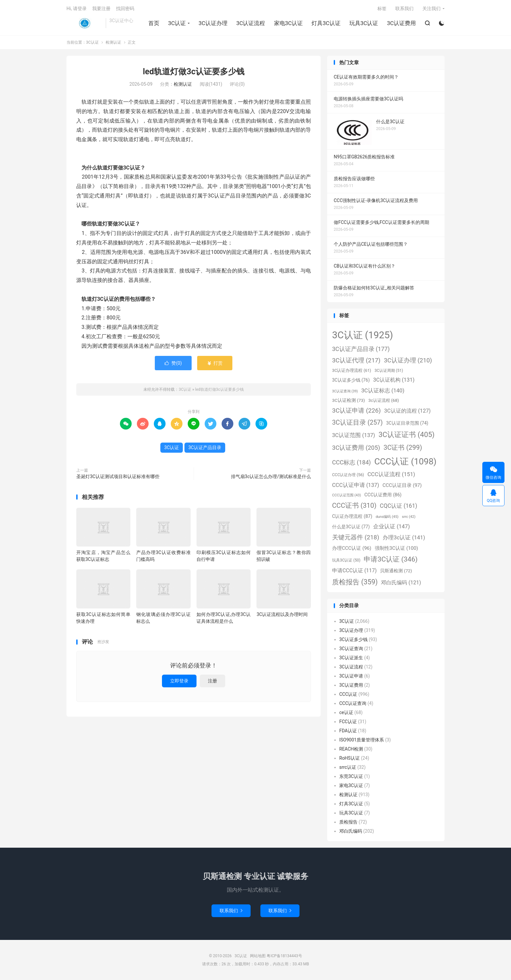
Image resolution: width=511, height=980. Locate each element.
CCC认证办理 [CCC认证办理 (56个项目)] (348, 475)
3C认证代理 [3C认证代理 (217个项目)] (356, 360)
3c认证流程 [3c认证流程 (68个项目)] (384, 400)
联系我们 (404, 8)
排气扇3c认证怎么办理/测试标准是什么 (271, 476)
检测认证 (113, 42)
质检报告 (348, 822)
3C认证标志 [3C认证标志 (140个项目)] (383, 390)
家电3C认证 (289, 23)
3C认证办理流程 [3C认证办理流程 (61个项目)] (352, 370)
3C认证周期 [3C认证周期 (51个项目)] (389, 371)
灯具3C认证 (326, 23)
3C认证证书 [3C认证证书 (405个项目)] (406, 435)
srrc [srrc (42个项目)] (409, 517)
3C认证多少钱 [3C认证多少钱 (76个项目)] (351, 380)
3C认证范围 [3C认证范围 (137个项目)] (354, 435)
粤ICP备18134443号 (284, 956)
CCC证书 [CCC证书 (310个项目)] (354, 505)
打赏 (215, 363)
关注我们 (431, 8)
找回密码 (125, 8)
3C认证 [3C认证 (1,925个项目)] (363, 335)
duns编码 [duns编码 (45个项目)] (387, 517)
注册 (212, 681)
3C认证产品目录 (205, 447)
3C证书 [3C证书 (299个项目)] (403, 447)
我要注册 (101, 8)
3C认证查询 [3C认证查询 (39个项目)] (345, 391)
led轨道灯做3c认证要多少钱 (194, 72)
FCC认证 (348, 722)
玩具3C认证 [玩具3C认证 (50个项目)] (346, 560)
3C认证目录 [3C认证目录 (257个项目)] (357, 423)
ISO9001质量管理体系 (362, 740)
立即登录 (179, 681)
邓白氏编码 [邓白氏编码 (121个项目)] (401, 583)
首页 (154, 23)
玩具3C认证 (364, 23)
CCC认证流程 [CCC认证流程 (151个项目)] (391, 474)
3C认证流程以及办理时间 (282, 614)
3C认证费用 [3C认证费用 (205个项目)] (356, 448)
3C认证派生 (351, 658)
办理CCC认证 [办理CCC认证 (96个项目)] (352, 548)
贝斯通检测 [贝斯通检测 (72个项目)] (396, 571)
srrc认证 (348, 767)
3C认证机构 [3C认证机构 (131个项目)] (394, 380)
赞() (173, 363)
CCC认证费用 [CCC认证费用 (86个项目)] (383, 495)
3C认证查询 (351, 649)
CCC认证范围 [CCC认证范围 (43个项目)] (347, 495)
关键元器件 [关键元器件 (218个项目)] (356, 537)
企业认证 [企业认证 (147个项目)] (392, 526)
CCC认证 (348, 694)
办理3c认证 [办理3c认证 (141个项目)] (404, 537)
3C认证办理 (213, 23)
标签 (382, 8)
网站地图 (258, 956)
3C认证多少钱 (353, 639)
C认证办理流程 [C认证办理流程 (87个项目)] (352, 516)
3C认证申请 (351, 676)
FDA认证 (348, 731)
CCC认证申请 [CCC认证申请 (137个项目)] (356, 485)
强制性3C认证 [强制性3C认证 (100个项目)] (396, 548)
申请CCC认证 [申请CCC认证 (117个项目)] (354, 570)
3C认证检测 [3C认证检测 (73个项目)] (349, 400)
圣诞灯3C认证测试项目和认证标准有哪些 (118, 476)
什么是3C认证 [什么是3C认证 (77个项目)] (351, 527)
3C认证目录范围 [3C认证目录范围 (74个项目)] (407, 423)
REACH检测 (351, 749)
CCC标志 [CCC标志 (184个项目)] (351, 462)
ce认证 (346, 712)
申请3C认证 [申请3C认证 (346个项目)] (391, 559)
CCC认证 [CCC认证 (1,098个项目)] (405, 461)
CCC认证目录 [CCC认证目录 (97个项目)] (402, 485)
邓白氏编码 (351, 831)
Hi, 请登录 (77, 8)
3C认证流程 (251, 23)
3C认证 (84, 23)
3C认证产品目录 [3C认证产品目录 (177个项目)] (361, 349)
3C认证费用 (401, 23)
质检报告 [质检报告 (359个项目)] (355, 582)
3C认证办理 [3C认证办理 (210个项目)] (408, 360)
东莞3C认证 (351, 776)
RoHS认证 (350, 758)
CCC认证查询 (353, 703)
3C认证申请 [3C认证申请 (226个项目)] (356, 410)
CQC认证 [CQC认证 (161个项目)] (399, 506)
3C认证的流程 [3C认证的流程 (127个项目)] (408, 411)
